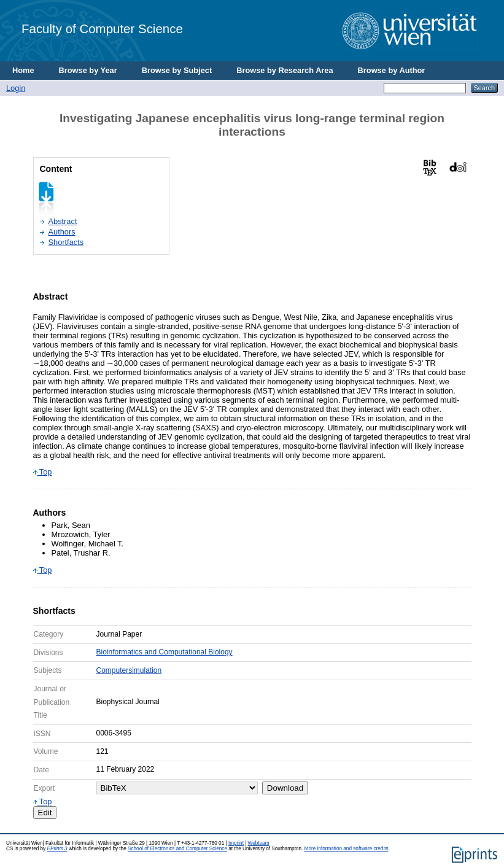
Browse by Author (392, 70)
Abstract (63, 221)
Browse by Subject (177, 70)
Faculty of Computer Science (102, 29)
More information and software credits (347, 849)
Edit (45, 813)
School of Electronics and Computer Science (177, 849)
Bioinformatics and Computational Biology (165, 652)
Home (23, 70)
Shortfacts (66, 242)
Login (16, 88)
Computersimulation (129, 670)
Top (43, 472)
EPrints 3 (57, 849)
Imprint (236, 843)
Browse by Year (88, 70)
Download (285, 788)
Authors (62, 232)
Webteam (259, 843)
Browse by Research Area (285, 70)
